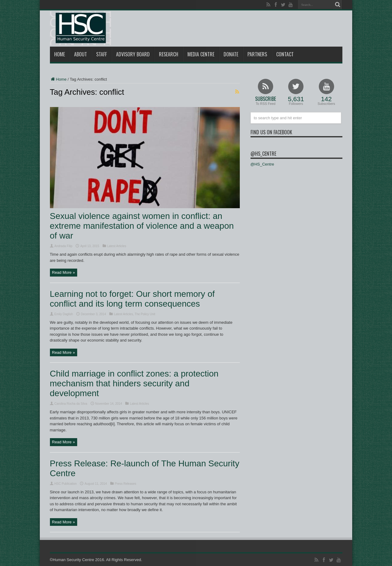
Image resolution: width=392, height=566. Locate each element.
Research (169, 54)
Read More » (64, 272)
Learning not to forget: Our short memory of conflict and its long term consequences (132, 299)
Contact (285, 54)
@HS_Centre (263, 154)
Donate (231, 54)
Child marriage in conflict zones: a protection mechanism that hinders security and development (134, 383)
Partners (257, 54)
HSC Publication (66, 484)
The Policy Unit (145, 314)
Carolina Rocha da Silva (71, 404)
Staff (102, 54)
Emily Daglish (64, 314)
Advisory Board (133, 54)
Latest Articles (117, 246)
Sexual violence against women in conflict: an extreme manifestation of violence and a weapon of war (142, 226)
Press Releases (126, 484)
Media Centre (201, 54)
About (81, 54)
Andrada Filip (64, 246)
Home (60, 54)
